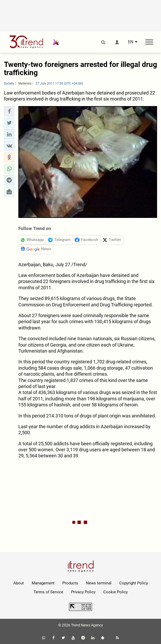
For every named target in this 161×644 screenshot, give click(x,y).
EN (131, 42)
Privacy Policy (83, 592)
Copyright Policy (134, 583)
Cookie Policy (116, 592)
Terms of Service (48, 592)
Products (70, 583)
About (19, 583)
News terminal (99, 583)
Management (43, 583)
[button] (9, 111)
